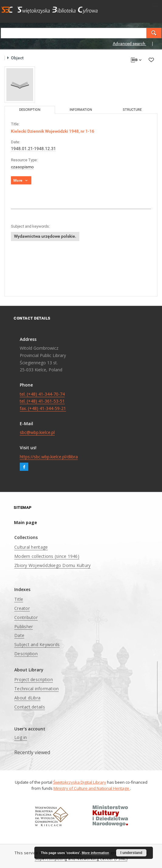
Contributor (26, 617)
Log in (21, 737)
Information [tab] (81, 110)
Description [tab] (30, 110)
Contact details (30, 707)
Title (19, 599)
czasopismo (22, 167)
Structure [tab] (132, 110)
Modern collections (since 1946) (47, 556)
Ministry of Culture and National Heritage (92, 788)
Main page (26, 522)
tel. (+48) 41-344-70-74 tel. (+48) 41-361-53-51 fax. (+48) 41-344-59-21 (43, 401)
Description (26, 654)
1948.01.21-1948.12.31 (33, 149)
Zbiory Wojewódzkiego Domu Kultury (52, 565)
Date (19, 635)
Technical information (36, 689)
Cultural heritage (31, 547)
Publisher (24, 626)
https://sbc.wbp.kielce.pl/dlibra (49, 457)
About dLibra (27, 698)
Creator (22, 608)
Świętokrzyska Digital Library (80, 782)
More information (95, 853)
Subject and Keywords (37, 644)
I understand (131, 853)
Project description (34, 679)
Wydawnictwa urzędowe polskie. (45, 236)
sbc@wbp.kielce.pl (37, 432)
